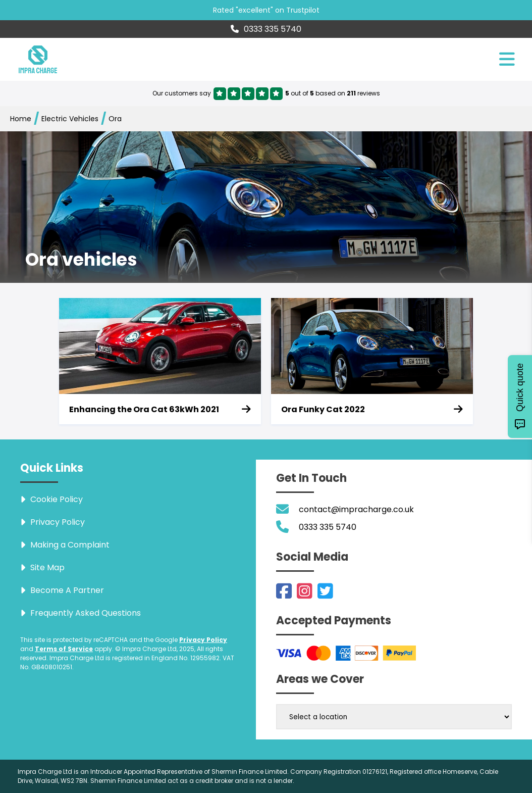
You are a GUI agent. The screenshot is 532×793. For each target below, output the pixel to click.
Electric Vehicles (70, 119)
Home (21, 119)
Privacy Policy (203, 640)
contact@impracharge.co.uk (356, 509)
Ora (115, 119)
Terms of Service (64, 649)
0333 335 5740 (266, 29)
